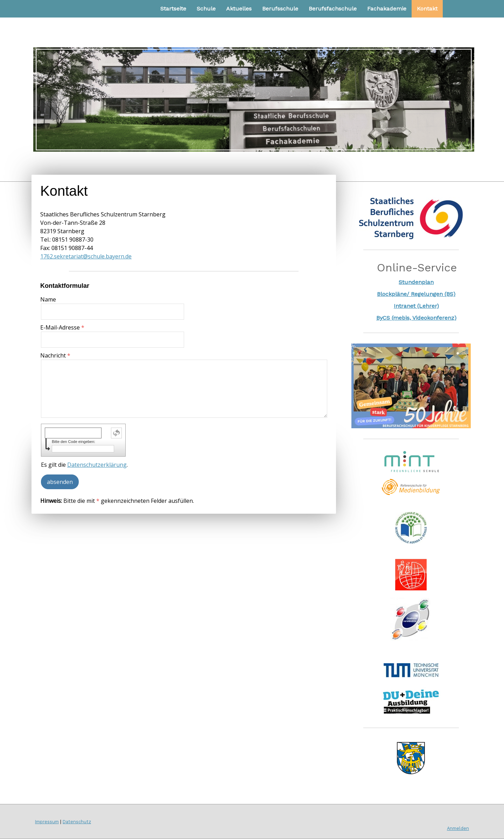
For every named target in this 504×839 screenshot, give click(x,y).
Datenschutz (77, 822)
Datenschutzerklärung (97, 465)
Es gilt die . (84, 465)
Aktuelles (239, 9)
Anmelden (458, 828)
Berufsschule (280, 9)
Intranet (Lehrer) (416, 306)
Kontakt (427, 9)
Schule (206, 9)
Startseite (173, 9)
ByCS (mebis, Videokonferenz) (416, 318)
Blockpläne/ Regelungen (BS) (416, 294)
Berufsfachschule (333, 9)
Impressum (47, 822)
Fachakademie (387, 9)
